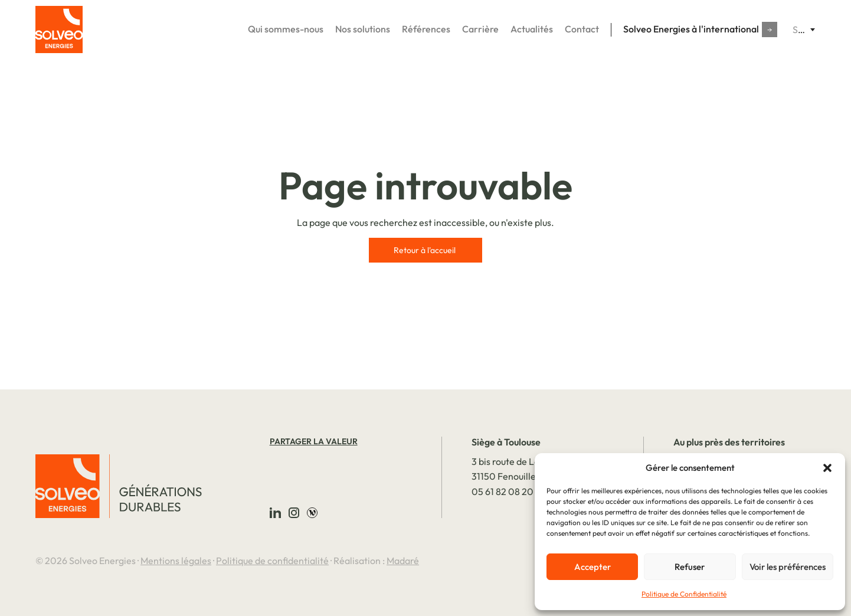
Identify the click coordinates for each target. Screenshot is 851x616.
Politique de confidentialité (272, 561)
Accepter (593, 567)
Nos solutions (363, 29)
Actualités (532, 29)
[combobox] (804, 30)
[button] (827, 468)
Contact (582, 29)
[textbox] (804, 30)
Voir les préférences (788, 567)
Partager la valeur (314, 442)
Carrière (480, 29)
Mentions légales (176, 561)
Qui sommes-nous (286, 29)
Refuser (690, 567)
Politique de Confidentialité (684, 594)
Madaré (403, 561)
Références (426, 29)
